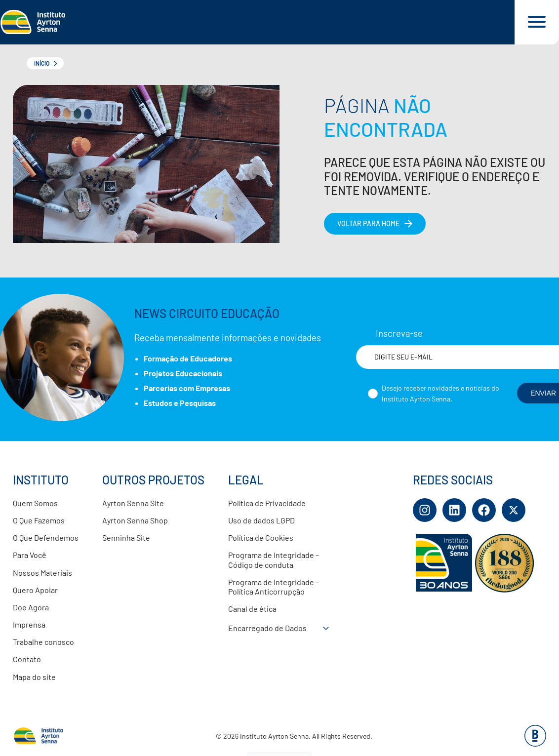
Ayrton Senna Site (133, 503)
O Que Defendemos (46, 537)
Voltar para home (368, 223)
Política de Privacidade (267, 503)
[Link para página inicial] (257, 22)
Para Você (30, 555)
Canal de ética (252, 609)
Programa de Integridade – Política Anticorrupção (274, 587)
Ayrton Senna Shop (135, 520)
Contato (27, 659)
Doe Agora (31, 607)
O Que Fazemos (39, 520)
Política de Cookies (261, 537)
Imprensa (29, 624)
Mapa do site (34, 677)
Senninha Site (126, 537)
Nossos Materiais (42, 573)
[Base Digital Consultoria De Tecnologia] (535, 743)
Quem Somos (35, 503)
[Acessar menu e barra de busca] (537, 22)
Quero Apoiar (35, 590)
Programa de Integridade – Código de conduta (274, 559)
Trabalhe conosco (43, 642)
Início (42, 63)
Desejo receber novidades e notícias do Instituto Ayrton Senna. (440, 393)
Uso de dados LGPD (261, 520)
